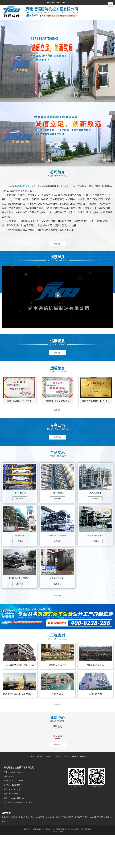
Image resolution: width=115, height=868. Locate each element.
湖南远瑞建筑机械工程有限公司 (75, 862)
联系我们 (84, 789)
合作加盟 (66, 789)
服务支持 (75, 789)
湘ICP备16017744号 (57, 864)
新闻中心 (40, 789)
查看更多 (57, 244)
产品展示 (49, 789)
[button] (56, 165)
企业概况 (31, 789)
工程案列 (57, 789)
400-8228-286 (62, 2)
